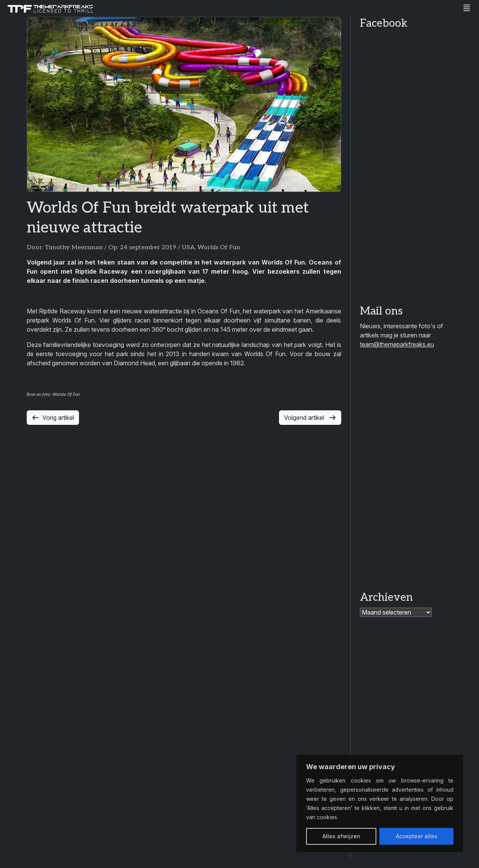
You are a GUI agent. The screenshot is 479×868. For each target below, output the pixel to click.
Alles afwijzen (341, 836)
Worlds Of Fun (219, 248)
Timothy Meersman (74, 248)
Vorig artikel (53, 418)
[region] (380, 803)
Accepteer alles (417, 836)
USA (188, 248)
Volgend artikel (310, 418)
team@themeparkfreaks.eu (397, 344)
